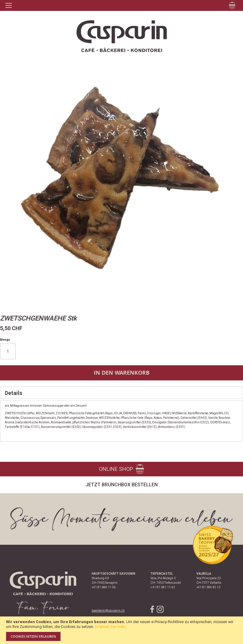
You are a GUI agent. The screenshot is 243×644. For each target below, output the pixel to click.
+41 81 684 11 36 (104, 587)
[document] (121, 630)
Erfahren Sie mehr (110, 627)
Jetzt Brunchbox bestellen (122, 485)
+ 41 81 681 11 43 (163, 587)
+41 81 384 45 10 (208, 587)
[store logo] (121, 36)
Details (14, 393)
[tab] (121, 393)
